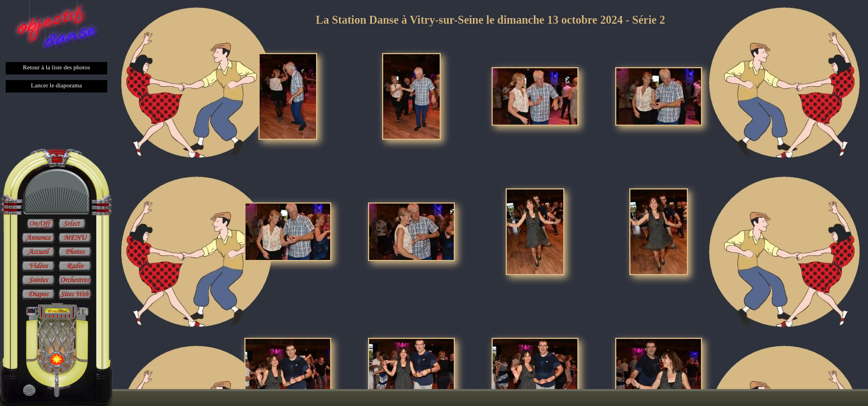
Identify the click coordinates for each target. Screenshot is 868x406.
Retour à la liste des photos (57, 67)
